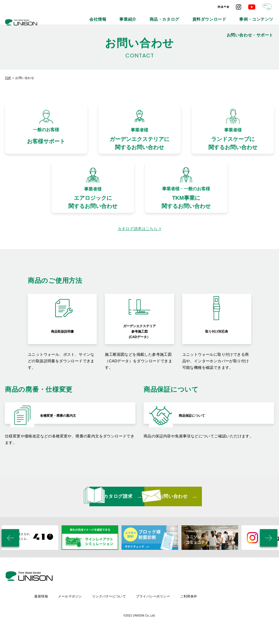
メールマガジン (116, 605)
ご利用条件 (237, 605)
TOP (8, 78)
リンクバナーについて (155, 605)
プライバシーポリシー (200, 605)
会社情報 (92, 16)
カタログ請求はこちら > (139, 240)
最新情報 (86, 605)
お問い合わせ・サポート (257, 16)
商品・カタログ (145, 16)
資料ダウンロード (180, 16)
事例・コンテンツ (216, 16)
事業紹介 (116, 16)
